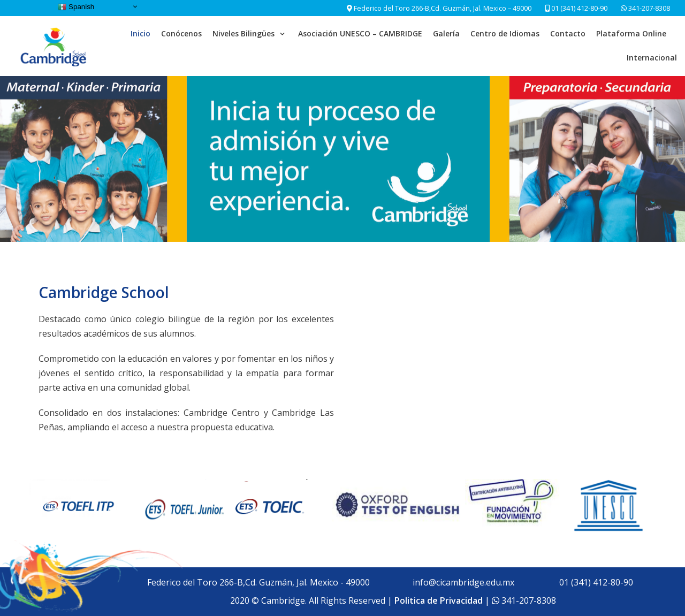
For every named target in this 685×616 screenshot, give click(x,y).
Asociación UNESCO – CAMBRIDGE (360, 33)
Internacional (652, 58)
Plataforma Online (631, 33)
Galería (446, 33)
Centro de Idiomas (505, 33)
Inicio (140, 33)
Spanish (76, 7)
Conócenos (181, 33)
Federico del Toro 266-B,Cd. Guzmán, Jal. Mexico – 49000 (443, 8)
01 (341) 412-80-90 (576, 8)
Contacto (568, 33)
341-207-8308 (648, 8)
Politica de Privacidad (439, 600)
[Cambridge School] (55, 46)
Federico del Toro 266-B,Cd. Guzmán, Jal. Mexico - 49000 (258, 582)
